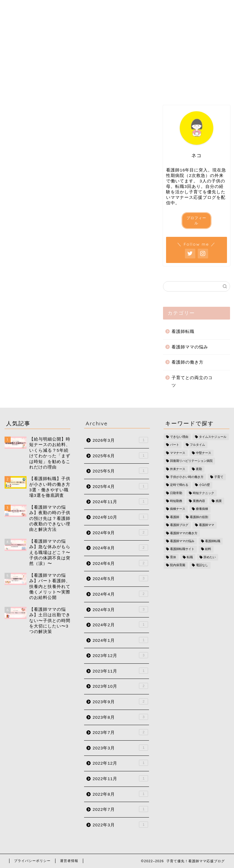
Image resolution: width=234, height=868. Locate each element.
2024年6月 (120, 563)
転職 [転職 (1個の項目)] (190, 557)
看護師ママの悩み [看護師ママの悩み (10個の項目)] (182, 541)
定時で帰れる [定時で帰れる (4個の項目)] (179, 485)
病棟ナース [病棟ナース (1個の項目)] (178, 509)
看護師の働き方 (188, 362)
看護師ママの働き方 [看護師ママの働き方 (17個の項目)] (184, 533)
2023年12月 (120, 655)
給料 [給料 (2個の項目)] (208, 549)
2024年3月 (120, 609)
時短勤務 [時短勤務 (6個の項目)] (176, 501)
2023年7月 (120, 732)
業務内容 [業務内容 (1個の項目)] (199, 501)
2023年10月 (120, 686)
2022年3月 (120, 825)
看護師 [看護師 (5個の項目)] (175, 517)
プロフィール (43, 89)
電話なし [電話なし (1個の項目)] (202, 565)
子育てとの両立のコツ (192, 382)
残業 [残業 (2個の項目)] (219, 501)
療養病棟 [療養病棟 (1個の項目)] (202, 509)
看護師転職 (183, 332)
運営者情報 (69, 861)
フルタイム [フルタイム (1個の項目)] (197, 445)
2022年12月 (120, 763)
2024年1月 (120, 640)
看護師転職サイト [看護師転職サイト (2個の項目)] (182, 549)
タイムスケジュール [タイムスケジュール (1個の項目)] (213, 437)
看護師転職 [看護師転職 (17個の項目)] (213, 541)
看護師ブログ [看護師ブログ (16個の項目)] (179, 525)
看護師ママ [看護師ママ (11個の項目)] (207, 525)
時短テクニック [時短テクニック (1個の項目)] (204, 493)
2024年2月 (120, 624)
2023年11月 (120, 671)
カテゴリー (117, 89)
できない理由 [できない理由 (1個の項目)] (179, 437)
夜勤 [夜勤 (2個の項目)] (199, 469)
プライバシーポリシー (32, 861)
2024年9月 (120, 532)
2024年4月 (120, 594)
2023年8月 (120, 717)
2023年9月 (120, 701)
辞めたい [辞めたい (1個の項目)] (210, 557)
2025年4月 (120, 486)
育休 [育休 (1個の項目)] (173, 557)
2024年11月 (120, 501)
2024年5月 (120, 578)
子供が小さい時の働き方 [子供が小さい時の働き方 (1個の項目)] (187, 477)
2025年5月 (120, 471)
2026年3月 (120, 440)
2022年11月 (120, 778)
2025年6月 (120, 455)
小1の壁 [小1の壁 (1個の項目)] (204, 485)
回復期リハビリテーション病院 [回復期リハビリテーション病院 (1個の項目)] (191, 461)
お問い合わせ (191, 89)
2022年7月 (120, 809)
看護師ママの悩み (190, 347)
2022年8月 (120, 794)
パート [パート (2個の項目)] (175, 445)
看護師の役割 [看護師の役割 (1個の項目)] (199, 517)
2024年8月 (120, 548)
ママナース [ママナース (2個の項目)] (178, 453)
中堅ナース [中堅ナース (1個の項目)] (204, 453)
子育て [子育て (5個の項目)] (219, 477)
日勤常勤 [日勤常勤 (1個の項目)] (176, 493)
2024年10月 (120, 517)
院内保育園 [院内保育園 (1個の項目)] (178, 565)
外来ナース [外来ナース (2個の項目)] (178, 469)
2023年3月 (120, 748)
